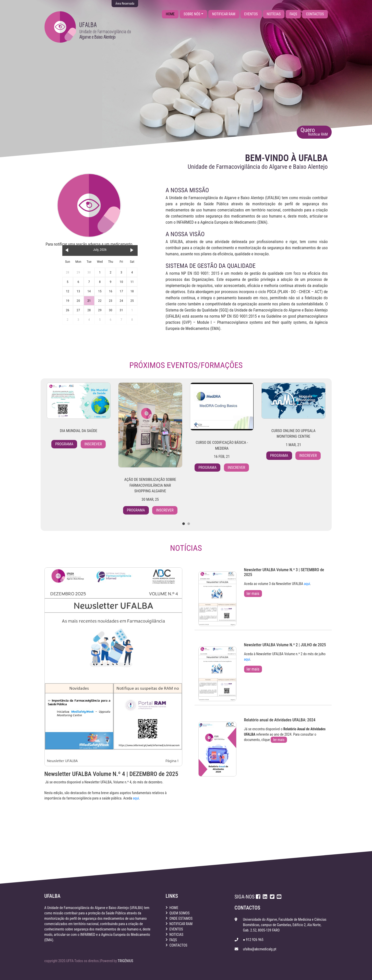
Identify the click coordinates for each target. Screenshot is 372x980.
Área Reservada (125, 4)
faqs (293, 14)
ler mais (253, 594)
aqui (136, 798)
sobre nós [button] (192, 14)
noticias (177, 935)
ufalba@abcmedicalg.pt (260, 949)
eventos (251, 14)
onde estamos (181, 918)
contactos (315, 14)
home (172, 14)
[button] (184, 524)
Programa (64, 444)
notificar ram (224, 14)
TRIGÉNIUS (125, 961)
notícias (274, 14)
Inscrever (93, 444)
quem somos (180, 913)
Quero (314, 131)
